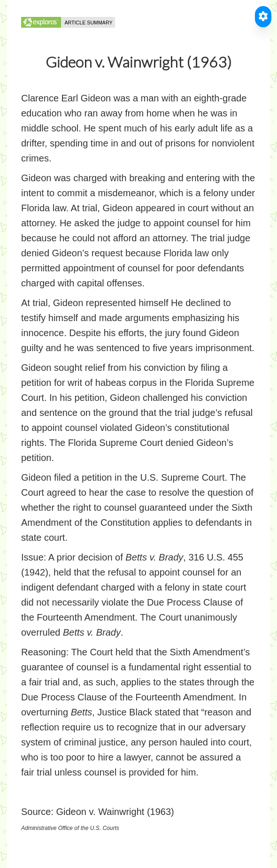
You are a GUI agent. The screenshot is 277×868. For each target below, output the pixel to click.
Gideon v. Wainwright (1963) (115, 812)
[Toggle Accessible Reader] (263, 17)
